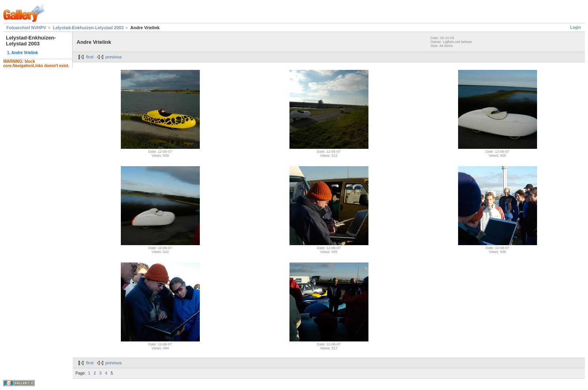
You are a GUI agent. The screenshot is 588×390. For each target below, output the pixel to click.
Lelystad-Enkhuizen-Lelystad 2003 (88, 28)
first (90, 57)
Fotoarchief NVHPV (26, 28)
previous (114, 57)
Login (576, 27)
